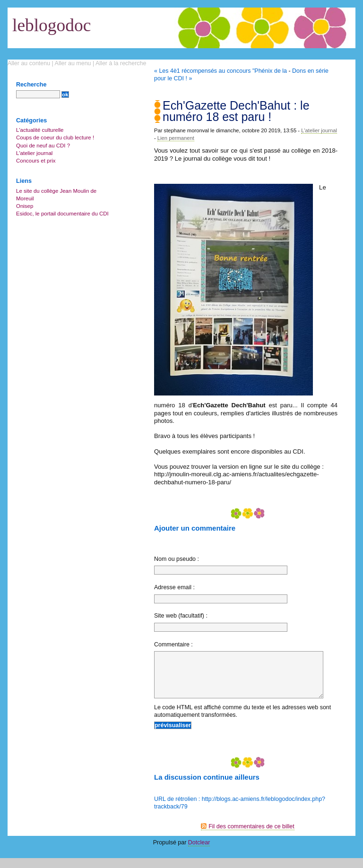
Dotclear (199, 852)
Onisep (25, 206)
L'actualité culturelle (40, 130)
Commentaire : (173, 645)
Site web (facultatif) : (181, 616)
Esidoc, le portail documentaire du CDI (62, 214)
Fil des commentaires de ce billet (251, 836)
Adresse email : (174, 587)
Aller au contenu (29, 63)
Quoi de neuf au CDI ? (43, 146)
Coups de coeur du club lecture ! (55, 138)
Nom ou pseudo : (177, 559)
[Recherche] (38, 94)
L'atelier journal (319, 130)
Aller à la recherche (121, 63)
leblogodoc (52, 25)
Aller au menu (73, 63)
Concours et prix (36, 161)
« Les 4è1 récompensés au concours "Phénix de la (220, 71)
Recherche (31, 85)
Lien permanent (176, 138)
